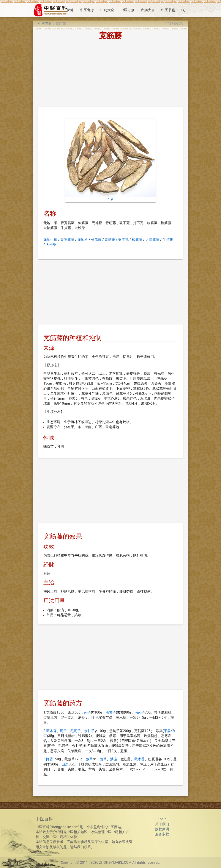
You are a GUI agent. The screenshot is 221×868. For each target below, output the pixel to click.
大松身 (51, 245)
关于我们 (162, 824)
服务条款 (162, 834)
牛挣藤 (168, 240)
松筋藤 (137, 240)
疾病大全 (148, 10)
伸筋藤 (96, 240)
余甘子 (111, 712)
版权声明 (162, 829)
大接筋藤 (152, 240)
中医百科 (45, 24)
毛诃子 (140, 712)
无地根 (83, 240)
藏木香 (51, 731)
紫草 (89, 759)
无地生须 (50, 240)
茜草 (103, 759)
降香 (50, 759)
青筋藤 (110, 240)
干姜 (167, 731)
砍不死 (123, 240)
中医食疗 (87, 10)
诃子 (87, 712)
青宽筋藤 (67, 240)
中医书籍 (168, 10)
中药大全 (107, 10)
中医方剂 (128, 10)
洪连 (114, 759)
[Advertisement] (110, 75)
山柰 (65, 764)
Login (162, 819)
